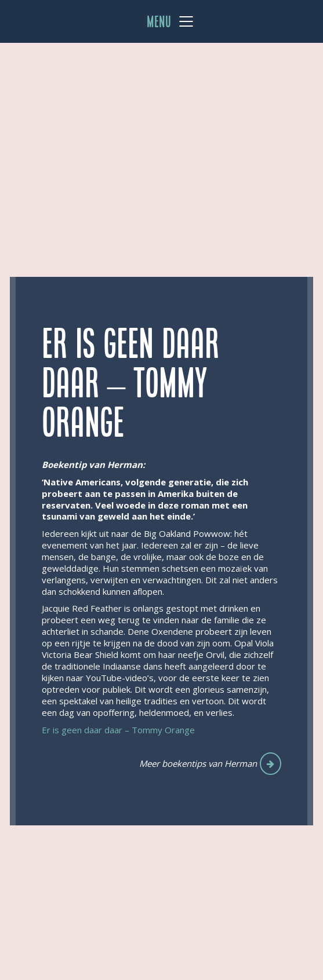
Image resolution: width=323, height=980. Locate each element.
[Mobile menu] (170, 21)
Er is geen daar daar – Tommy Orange (118, 730)
